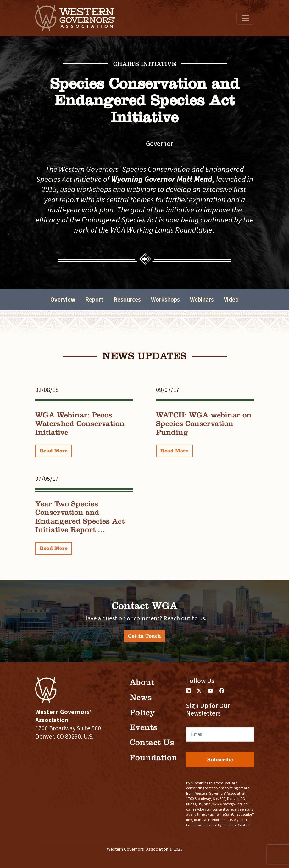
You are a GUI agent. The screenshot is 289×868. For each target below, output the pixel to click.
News (141, 697)
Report (94, 300)
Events (143, 727)
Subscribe (220, 759)
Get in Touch (144, 636)
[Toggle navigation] (245, 18)
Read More (54, 451)
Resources (127, 300)
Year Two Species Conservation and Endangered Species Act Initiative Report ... (80, 517)
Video (231, 300)
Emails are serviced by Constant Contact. (219, 825)
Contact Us (152, 742)
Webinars (202, 300)
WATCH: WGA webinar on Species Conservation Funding (204, 424)
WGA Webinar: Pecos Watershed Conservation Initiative (80, 424)
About (142, 682)
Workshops (165, 300)
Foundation (153, 758)
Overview (63, 300)
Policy (142, 713)
